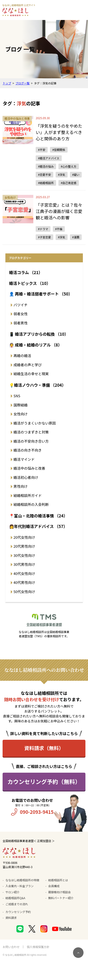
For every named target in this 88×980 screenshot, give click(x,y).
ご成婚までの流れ (17, 904)
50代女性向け (24, 592)
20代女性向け (24, 537)
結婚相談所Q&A (15, 898)
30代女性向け (24, 555)
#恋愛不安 (44, 175)
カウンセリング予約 (18, 912)
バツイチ (21, 305)
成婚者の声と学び (28, 365)
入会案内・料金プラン (19, 886)
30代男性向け (24, 564)
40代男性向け (24, 582)
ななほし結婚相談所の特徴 (22, 880)
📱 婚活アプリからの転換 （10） (39, 334)
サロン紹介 (12, 892)
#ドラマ (43, 229)
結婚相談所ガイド (28, 495)
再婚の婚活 (22, 356)
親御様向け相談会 (60, 892)
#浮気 (62, 175)
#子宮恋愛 (44, 237)
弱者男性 (21, 323)
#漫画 (76, 237)
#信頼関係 (59, 150)
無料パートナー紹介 (61, 898)
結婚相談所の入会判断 (31, 504)
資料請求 (11, 918)
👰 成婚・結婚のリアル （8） (36, 345)
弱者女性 (21, 314)
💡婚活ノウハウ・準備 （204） (38, 385)
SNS (17, 396)
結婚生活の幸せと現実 (31, 374)
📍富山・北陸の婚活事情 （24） (38, 516)
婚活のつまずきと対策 (31, 432)
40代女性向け (24, 573)
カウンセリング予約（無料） (44, 781)
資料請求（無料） (44, 748)
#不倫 (59, 229)
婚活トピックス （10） (30, 283)
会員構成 (54, 886)
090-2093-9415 (37, 812)
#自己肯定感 (69, 183)
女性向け (21, 414)
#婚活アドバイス (49, 158)
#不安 (42, 150)
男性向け (21, 486)
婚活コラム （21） (26, 272)
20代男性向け (24, 546)
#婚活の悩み (46, 166)
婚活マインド (24, 459)
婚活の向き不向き (28, 450)
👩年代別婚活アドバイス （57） (38, 526)
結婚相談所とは (58, 880)
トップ (7, 83)
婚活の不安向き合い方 (31, 441)
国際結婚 (21, 405)
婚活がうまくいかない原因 (35, 423)
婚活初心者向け (26, 477)
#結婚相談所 (46, 183)
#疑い (76, 175)
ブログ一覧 (23, 83)
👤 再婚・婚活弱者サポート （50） (41, 294)
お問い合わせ (11, 947)
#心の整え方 (69, 166)
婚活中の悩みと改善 (29, 468)
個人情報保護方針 (38, 947)
